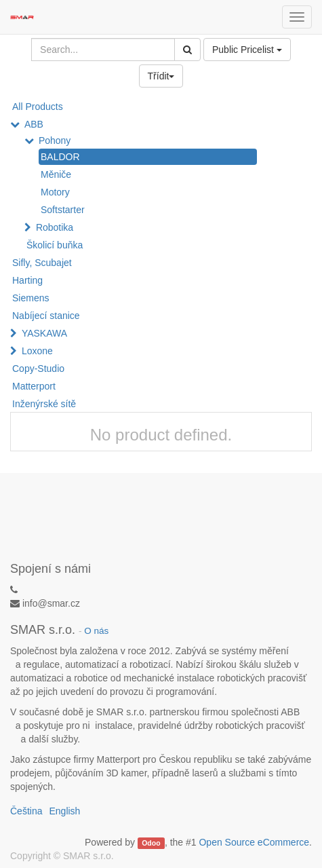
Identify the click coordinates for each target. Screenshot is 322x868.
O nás (96, 631)
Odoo (151, 843)
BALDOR (60, 157)
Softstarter (63, 210)
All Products (38, 107)
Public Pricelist (247, 50)
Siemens (31, 298)
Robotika (55, 227)
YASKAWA (44, 333)
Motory (55, 192)
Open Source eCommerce (254, 842)
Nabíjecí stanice (46, 316)
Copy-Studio (38, 369)
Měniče (56, 174)
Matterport (34, 386)
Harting (27, 280)
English (64, 811)
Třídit (161, 76)
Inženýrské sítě (44, 404)
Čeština (26, 811)
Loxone (37, 351)
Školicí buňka (55, 245)
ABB (34, 124)
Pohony (55, 140)
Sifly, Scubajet (42, 263)
